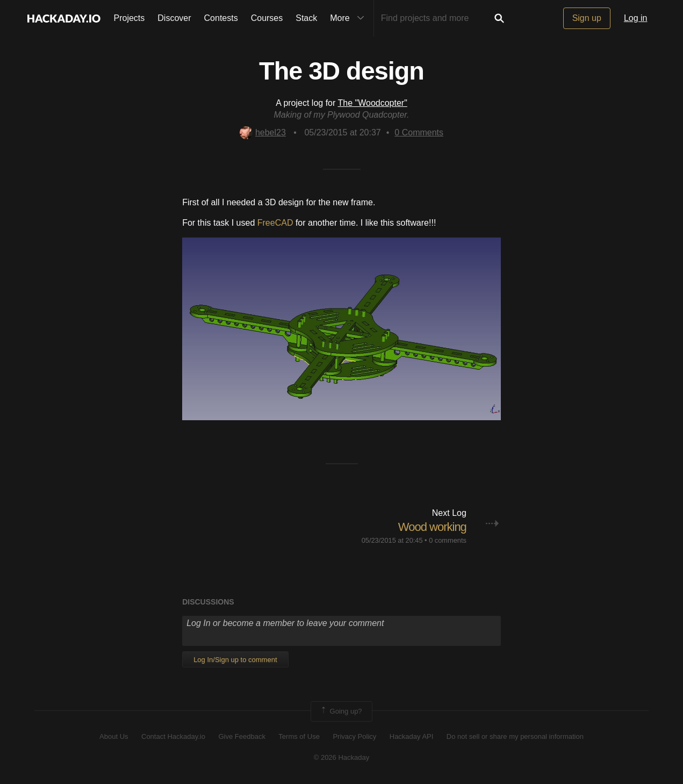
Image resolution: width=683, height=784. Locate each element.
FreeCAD (275, 223)
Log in (636, 18)
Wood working (432, 527)
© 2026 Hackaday (342, 757)
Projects (130, 18)
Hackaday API (412, 736)
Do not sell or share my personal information (515, 736)
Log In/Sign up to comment (235, 660)
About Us (114, 736)
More (349, 18)
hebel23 (263, 132)
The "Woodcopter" (372, 103)
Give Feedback (242, 736)
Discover (174, 18)
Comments (419, 132)
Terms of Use (299, 736)
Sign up (587, 18)
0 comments (448, 540)
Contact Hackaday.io (173, 736)
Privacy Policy (354, 736)
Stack (306, 18)
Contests (221, 18)
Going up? (341, 711)
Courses (267, 18)
